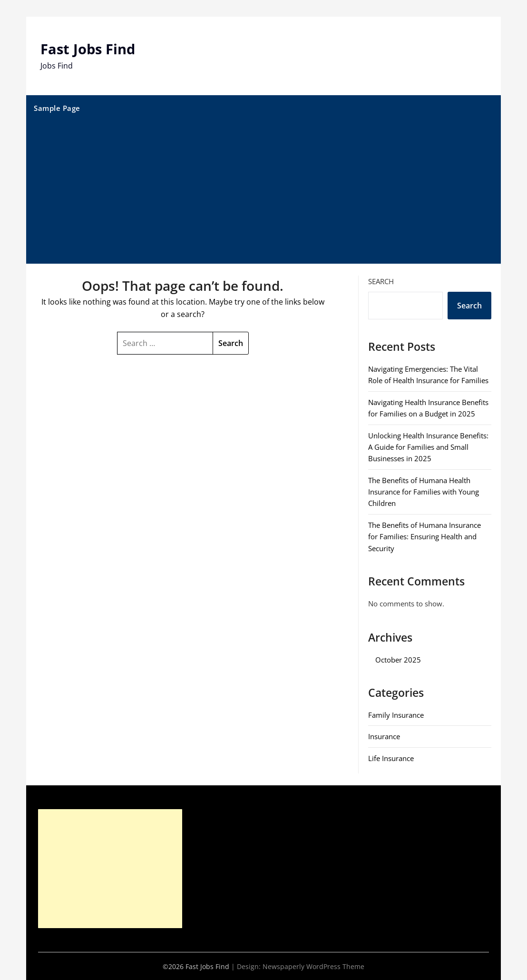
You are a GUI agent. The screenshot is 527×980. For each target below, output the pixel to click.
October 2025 (398, 659)
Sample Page (57, 108)
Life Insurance (391, 758)
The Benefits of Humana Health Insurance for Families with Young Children (424, 491)
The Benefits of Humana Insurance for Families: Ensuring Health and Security (425, 536)
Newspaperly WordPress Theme (313, 966)
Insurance (384, 736)
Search (381, 281)
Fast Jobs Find (89, 49)
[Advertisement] (264, 192)
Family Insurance (396, 714)
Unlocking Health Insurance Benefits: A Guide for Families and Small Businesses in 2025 (428, 447)
